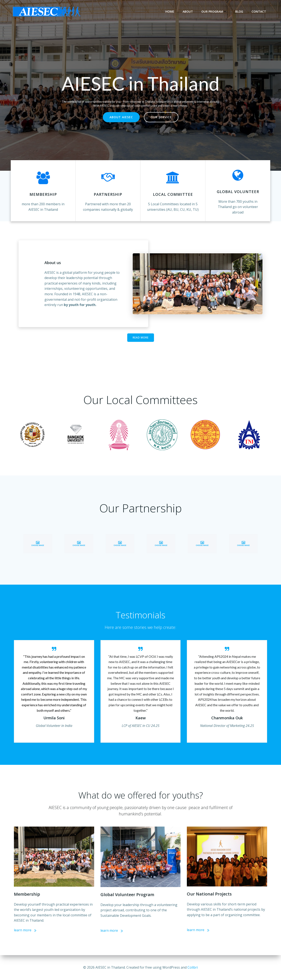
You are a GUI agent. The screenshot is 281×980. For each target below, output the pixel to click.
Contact (259, 11)
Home (170, 11)
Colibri (193, 967)
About (188, 11)
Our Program (214, 11)
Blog (239, 11)
